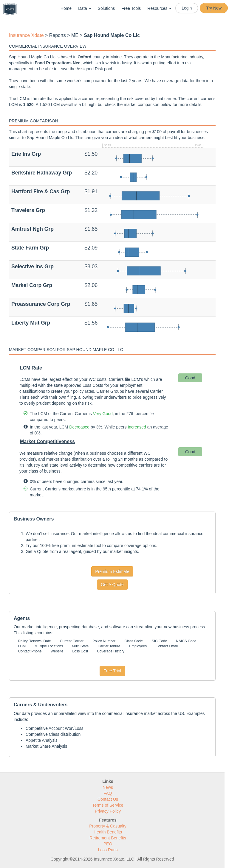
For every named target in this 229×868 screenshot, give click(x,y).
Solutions (106, 8)
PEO (108, 844)
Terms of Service (108, 805)
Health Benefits (108, 832)
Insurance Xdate (26, 35)
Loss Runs (108, 850)
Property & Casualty (108, 826)
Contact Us (108, 799)
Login (187, 8)
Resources (159, 8)
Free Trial (112, 671)
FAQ (108, 793)
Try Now (214, 8)
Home (66, 8)
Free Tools (131, 8)
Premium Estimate (112, 571)
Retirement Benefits (108, 838)
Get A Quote (112, 585)
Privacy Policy (108, 811)
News (108, 787)
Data (85, 8)
